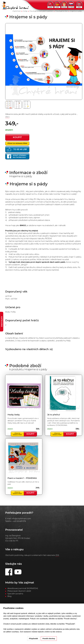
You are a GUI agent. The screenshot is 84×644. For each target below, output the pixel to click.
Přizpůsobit (33, 638)
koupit (17, 137)
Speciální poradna (15, 594)
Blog (9, 596)
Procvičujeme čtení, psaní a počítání (41, 11)
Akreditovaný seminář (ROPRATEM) (23, 588)
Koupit (30, 434)
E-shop (25, 11)
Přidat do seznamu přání (17, 143)
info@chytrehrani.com (21, 519)
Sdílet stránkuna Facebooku (17, 156)
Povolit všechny (49, 638)
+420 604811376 (19, 521)
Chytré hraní (17, 11)
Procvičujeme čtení (62, 11)
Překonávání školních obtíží (19, 591)
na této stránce (56, 632)
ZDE (57, 555)
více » (8, 117)
